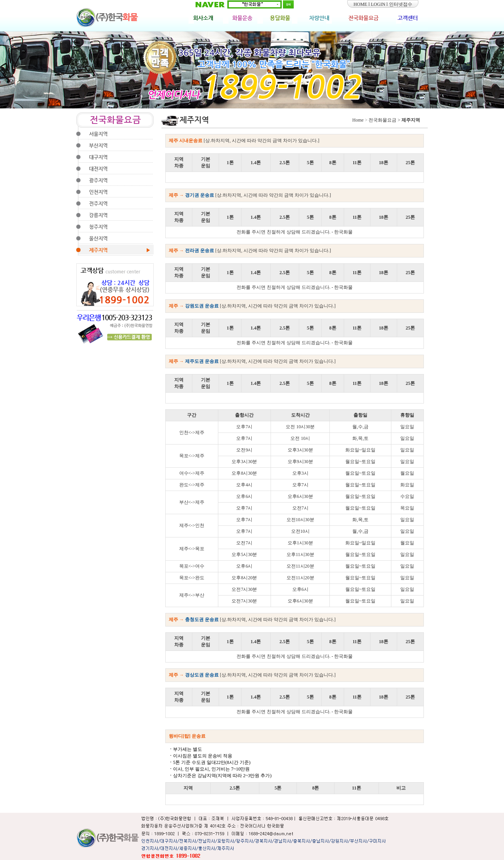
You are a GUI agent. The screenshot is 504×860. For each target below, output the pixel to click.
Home (358, 120)
